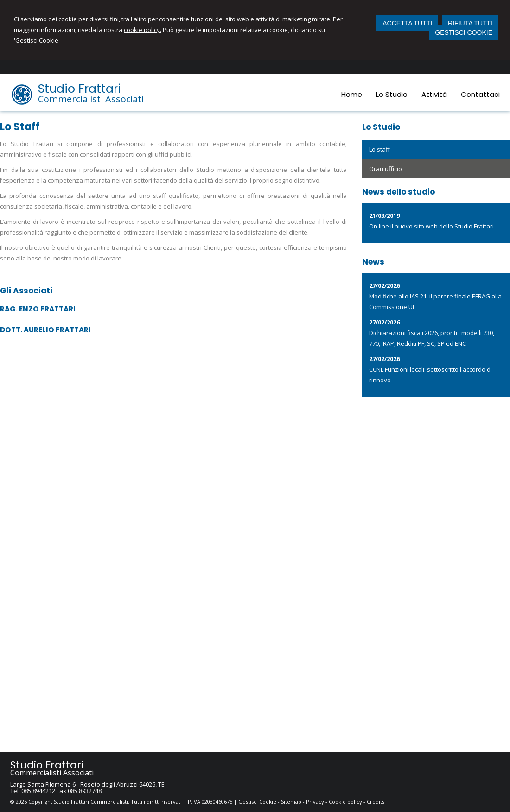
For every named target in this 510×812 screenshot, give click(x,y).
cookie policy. (143, 30)
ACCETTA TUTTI (407, 23)
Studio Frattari (80, 89)
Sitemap (291, 802)
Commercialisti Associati (91, 99)
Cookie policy (345, 802)
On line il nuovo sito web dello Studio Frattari (431, 226)
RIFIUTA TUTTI (470, 23)
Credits (376, 802)
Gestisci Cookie (257, 802)
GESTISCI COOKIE (464, 32)
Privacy (315, 802)
